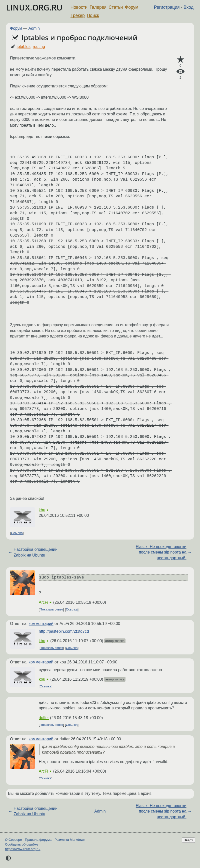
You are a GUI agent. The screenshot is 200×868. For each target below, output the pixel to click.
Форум (132, 7)
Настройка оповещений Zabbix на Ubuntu (35, 552)
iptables (24, 47)
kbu (42, 510)
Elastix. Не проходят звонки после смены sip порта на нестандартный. (161, 552)
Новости (79, 7)
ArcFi (43, 602)
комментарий (41, 624)
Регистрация (167, 7)
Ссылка (17, 533)
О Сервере (13, 840)
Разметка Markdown (70, 840)
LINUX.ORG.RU (34, 7)
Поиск (93, 15)
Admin (34, 28)
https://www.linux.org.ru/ (23, 849)
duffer (44, 718)
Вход (188, 7)
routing (39, 47)
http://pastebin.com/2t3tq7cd (64, 631)
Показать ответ (51, 610)
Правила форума (38, 840)
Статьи (116, 7)
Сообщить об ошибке (22, 844)
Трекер (78, 15)
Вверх (188, 840)
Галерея (98, 7)
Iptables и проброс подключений (79, 37)
